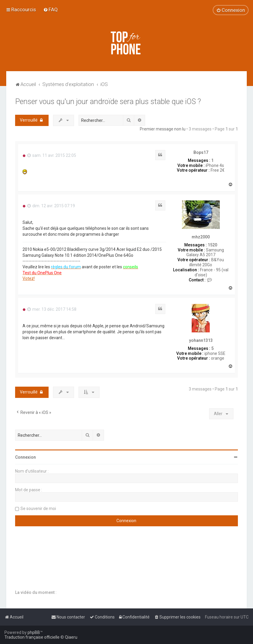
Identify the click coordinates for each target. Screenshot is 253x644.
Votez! (29, 278)
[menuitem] (51, 9)
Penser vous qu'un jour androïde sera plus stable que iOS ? (108, 102)
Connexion (25, 457)
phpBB (34, 632)
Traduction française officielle (32, 637)
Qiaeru (71, 637)
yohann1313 (201, 340)
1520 (212, 245)
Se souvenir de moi (38, 508)
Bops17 (201, 152)
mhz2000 (201, 237)
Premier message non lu (163, 129)
